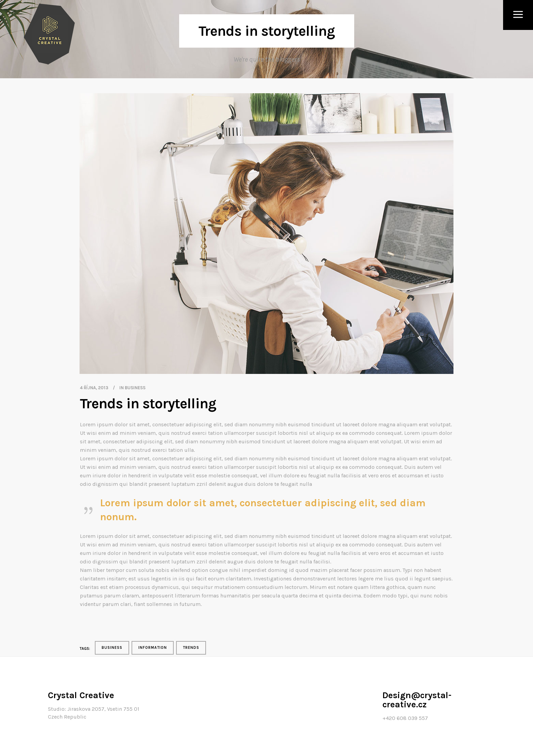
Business (135, 388)
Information (153, 648)
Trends (191, 648)
